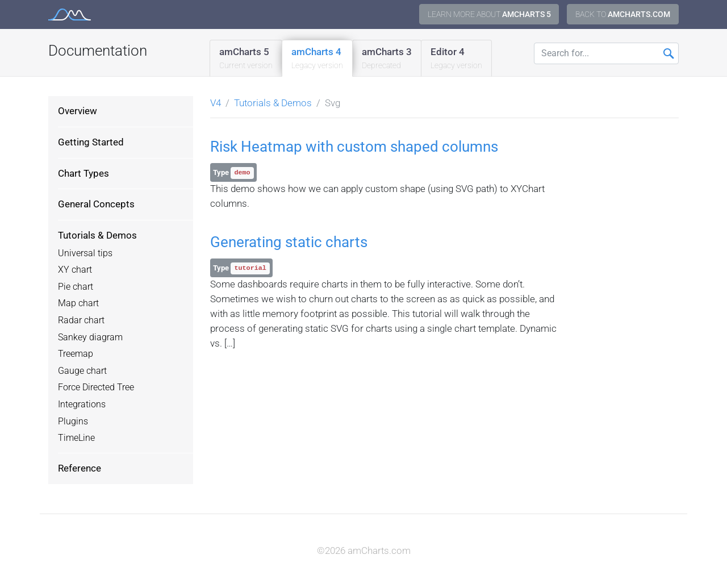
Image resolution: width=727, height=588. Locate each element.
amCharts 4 (317, 59)
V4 (216, 103)
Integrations (82, 404)
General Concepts (96, 204)
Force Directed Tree (96, 387)
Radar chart (81, 320)
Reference (80, 468)
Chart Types (83, 173)
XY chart (75, 270)
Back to (623, 14)
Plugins (73, 422)
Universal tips (85, 253)
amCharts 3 (387, 59)
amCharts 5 (246, 59)
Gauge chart (82, 371)
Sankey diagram (90, 337)
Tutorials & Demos (97, 235)
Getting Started (91, 142)
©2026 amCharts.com (364, 551)
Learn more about (489, 14)
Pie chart (76, 287)
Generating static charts (289, 242)
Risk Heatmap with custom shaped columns (354, 147)
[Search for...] (606, 53)
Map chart (78, 303)
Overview (78, 111)
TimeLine (76, 438)
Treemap (76, 354)
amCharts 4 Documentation (70, 14)
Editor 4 (456, 59)
